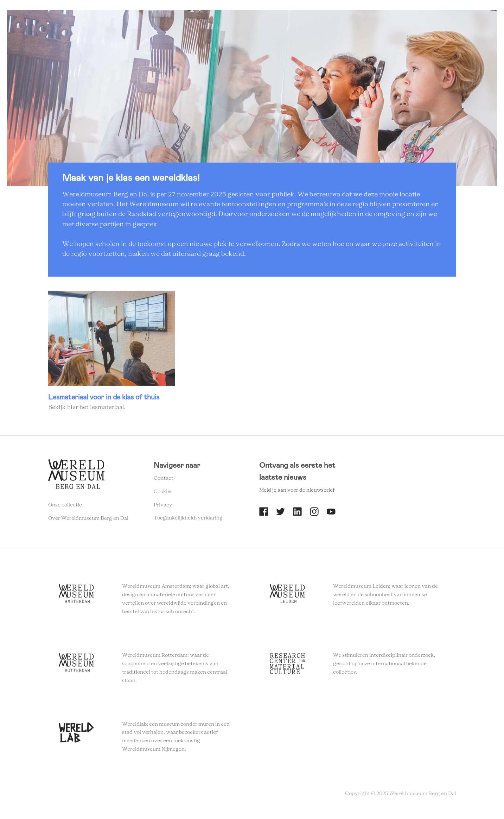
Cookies (163, 493)
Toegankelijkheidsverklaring (188, 520)
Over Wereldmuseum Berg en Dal (88, 520)
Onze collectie (65, 507)
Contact (164, 480)
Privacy (163, 507)
